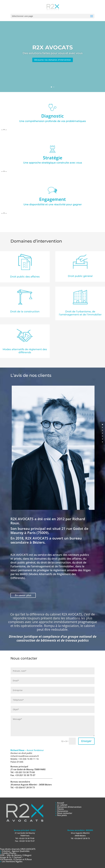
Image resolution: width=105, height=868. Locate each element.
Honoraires (63, 811)
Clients (60, 809)
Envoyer (86, 741)
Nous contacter (65, 813)
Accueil (61, 803)
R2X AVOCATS (53, 47)
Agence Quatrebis (20, 851)
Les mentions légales (12, 861)
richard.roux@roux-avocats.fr (25, 756)
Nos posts (62, 815)
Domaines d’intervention (69, 807)
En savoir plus (23, 595)
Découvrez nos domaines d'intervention (53, 60)
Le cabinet (62, 805)
